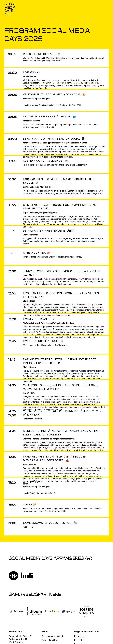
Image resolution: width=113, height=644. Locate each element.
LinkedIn (79, 640)
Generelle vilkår (50, 640)
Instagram (80, 636)
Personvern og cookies (53, 636)
